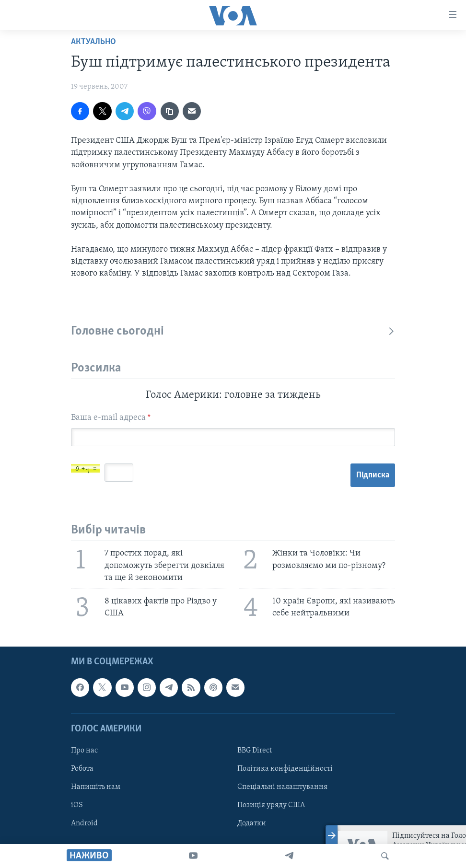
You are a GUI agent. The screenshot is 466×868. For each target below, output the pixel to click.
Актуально (93, 42)
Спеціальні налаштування (282, 787)
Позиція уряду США (271, 805)
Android (84, 823)
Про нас (84, 751)
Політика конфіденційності (285, 769)
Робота (82, 769)
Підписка (373, 475)
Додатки (252, 823)
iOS (77, 805)
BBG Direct (255, 751)
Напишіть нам (96, 787)
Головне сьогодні (233, 331)
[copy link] (170, 111)
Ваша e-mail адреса (111, 418)
